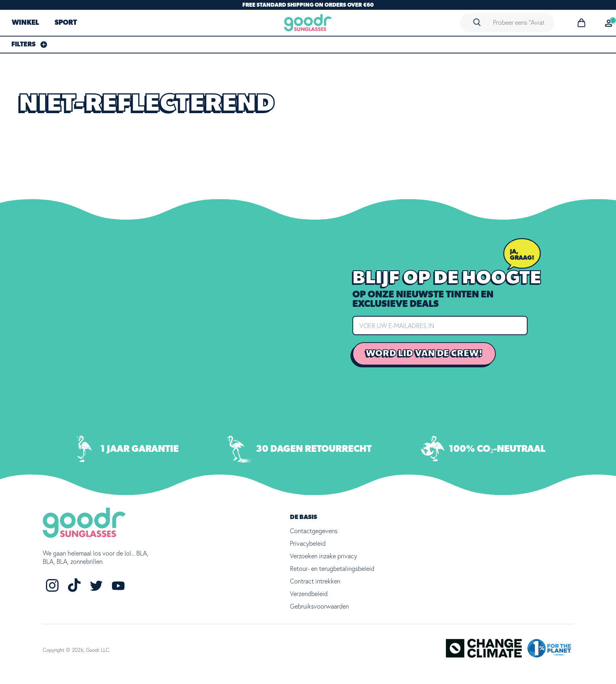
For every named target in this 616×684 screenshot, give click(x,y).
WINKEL (25, 23)
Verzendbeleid (309, 594)
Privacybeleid (308, 543)
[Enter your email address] (440, 325)
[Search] (477, 22)
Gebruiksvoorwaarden (319, 606)
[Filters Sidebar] (29, 44)
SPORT (66, 23)
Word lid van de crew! (424, 353)
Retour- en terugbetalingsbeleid (332, 568)
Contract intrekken (315, 581)
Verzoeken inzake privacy (324, 556)
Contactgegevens (314, 531)
